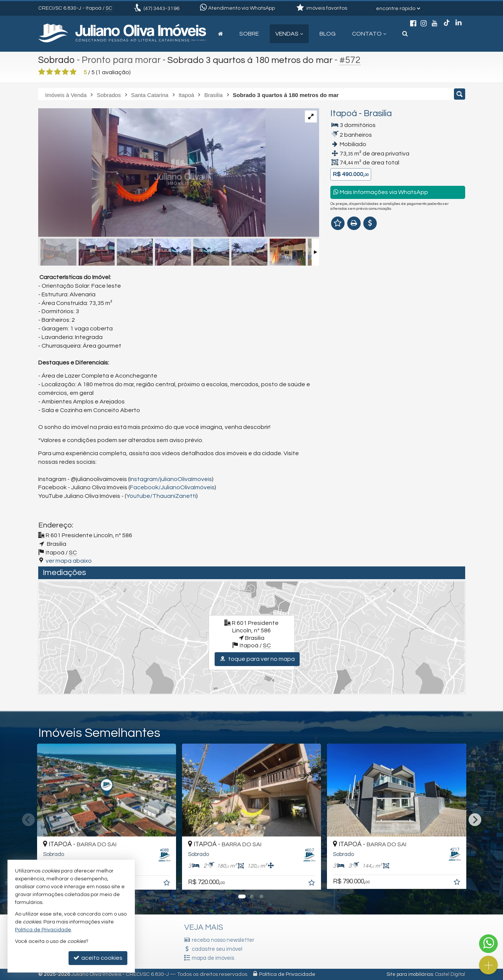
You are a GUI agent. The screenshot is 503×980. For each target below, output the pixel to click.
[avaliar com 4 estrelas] (65, 72)
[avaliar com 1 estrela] (42, 72)
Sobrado (57, 60)
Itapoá (344, 114)
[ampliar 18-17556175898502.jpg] (152, 173)
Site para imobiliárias (410, 974)
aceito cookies (98, 958)
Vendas (289, 34)
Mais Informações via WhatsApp (381, 192)
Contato (369, 34)
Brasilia (378, 114)
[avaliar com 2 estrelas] (50, 72)
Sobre (249, 34)
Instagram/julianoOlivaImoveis (171, 479)
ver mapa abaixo (69, 561)
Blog (328, 34)
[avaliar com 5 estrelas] (73, 72)
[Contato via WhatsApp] (488, 944)
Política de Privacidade (287, 974)
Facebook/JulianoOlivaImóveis (172, 487)
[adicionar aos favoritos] (167, 884)
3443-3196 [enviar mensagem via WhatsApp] (161, 9)
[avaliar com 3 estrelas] (57, 72)
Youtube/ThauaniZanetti (161, 496)
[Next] (475, 820)
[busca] (405, 34)
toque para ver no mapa (257, 659)
